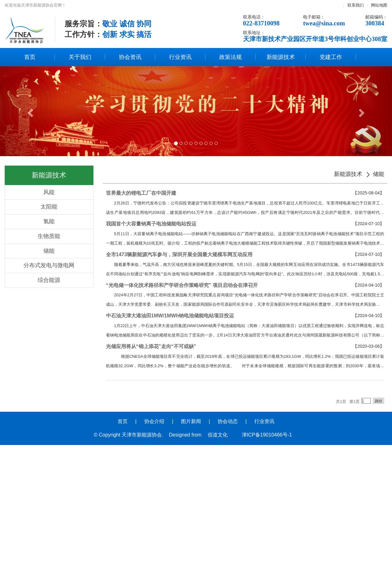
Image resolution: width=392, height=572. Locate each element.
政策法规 (230, 57)
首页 (30, 57)
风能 (49, 192)
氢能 (49, 221)
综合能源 (49, 280)
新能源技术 (281, 57)
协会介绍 (154, 421)
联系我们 (356, 5)
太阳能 (49, 207)
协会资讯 (130, 57)
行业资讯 (180, 57)
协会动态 (228, 421)
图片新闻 (191, 421)
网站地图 (379, 5)
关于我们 (80, 57)
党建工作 (331, 57)
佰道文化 (218, 435)
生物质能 (49, 236)
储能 (49, 251)
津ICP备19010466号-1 (267, 435)
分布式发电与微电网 (49, 265)
